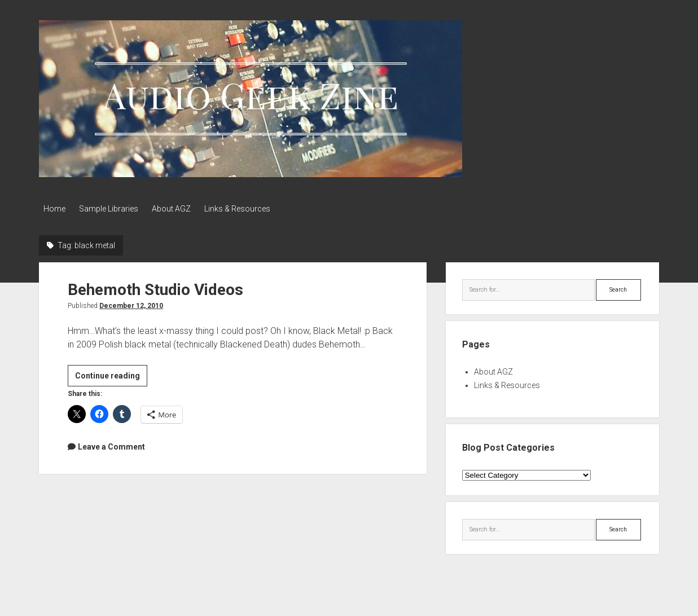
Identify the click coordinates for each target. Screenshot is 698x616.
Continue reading (111, 376)
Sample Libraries (112, 209)
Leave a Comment (111, 445)
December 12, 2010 (131, 304)
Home (54, 209)
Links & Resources (247, 209)
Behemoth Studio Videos (155, 288)
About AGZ (178, 209)
